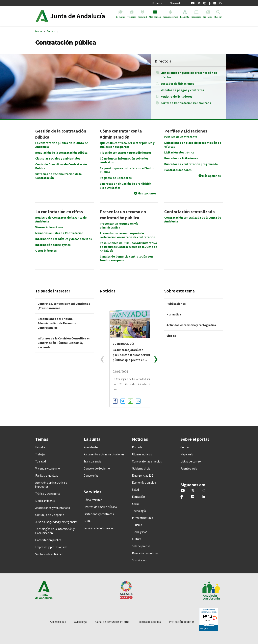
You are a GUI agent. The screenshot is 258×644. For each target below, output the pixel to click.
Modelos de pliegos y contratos (182, 90)
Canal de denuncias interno (112, 622)
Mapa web (175, 3)
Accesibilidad (58, 622)
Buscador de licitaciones (177, 84)
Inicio (81, 16)
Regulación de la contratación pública (61, 153)
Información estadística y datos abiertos (63, 239)
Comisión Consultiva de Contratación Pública (61, 166)
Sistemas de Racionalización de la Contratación (58, 176)
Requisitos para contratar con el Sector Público (127, 170)
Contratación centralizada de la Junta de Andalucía (193, 219)
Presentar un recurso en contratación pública (123, 215)
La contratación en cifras (59, 212)
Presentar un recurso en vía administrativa (119, 225)
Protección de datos (182, 622)
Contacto (157, 3)
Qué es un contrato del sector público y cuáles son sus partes (127, 145)
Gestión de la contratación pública (61, 134)
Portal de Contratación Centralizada (186, 103)
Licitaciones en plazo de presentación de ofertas (189, 75)
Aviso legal (81, 622)
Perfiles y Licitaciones (186, 131)
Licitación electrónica (179, 152)
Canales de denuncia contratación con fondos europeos (126, 258)
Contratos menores (178, 170)
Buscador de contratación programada (191, 164)
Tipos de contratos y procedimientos (126, 153)
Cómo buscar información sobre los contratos (124, 160)
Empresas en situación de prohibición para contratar (126, 186)
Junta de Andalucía (42, 16)
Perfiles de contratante (181, 137)
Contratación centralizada (190, 212)
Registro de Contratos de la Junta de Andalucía (61, 219)
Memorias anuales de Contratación (59, 233)
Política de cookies (149, 622)
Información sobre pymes (53, 245)
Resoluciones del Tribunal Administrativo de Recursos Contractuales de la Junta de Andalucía (129, 247)
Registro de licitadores (176, 97)
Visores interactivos (49, 227)
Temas (51, 31)
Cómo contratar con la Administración (121, 134)
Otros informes (46, 251)
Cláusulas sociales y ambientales (58, 158)
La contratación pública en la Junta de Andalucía (62, 145)
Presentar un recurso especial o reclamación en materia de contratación (127, 235)
